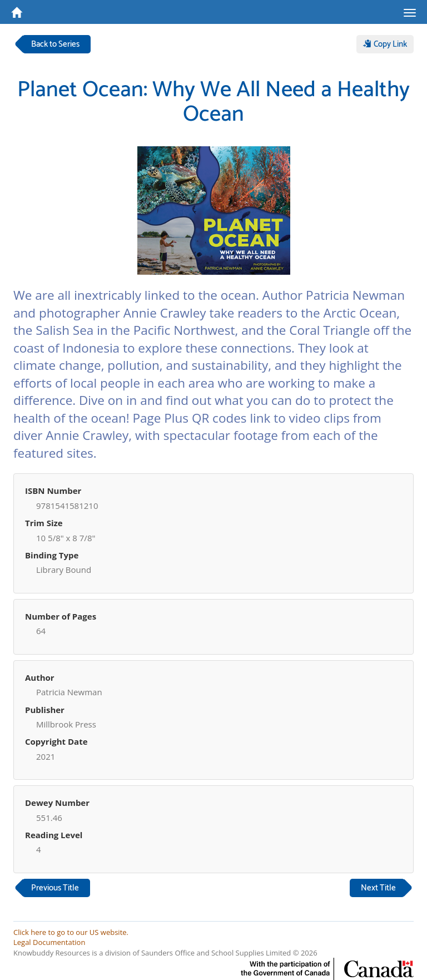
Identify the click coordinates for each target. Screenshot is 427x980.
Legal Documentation (49, 942)
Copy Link (385, 44)
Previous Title (55, 888)
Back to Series (55, 44)
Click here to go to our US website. (71, 932)
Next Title (378, 888)
